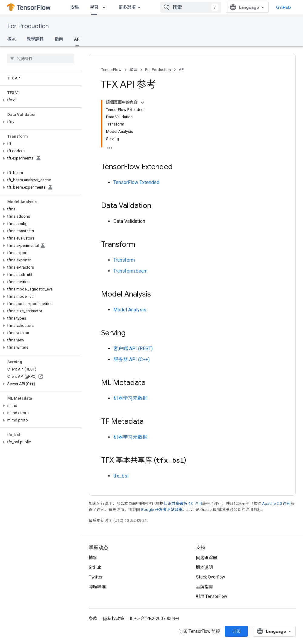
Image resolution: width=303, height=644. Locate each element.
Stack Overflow (211, 577)
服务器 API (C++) (132, 359)
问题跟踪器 (207, 558)
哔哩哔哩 (97, 587)
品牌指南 (205, 587)
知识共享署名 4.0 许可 (183, 503)
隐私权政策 (114, 619)
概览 (12, 39)
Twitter (96, 577)
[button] (40, 100)
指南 (59, 39)
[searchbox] (41, 59)
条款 (93, 619)
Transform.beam (130, 271)
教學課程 (35, 39)
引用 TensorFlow (212, 596)
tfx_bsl (121, 476)
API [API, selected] (77, 39)
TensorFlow (111, 70)
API (182, 70)
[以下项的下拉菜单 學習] (106, 7)
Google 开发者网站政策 (162, 510)
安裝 (75, 7)
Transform (124, 260)
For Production (28, 26)
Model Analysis (130, 310)
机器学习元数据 (130, 398)
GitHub (283, 7)
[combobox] (191, 7)
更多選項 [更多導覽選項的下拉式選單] (127, 7)
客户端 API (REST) (133, 349)
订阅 (236, 631)
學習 (133, 70)
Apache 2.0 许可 (276, 503)
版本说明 (205, 567)
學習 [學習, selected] (94, 7)
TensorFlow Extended (136, 182)
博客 (93, 558)
